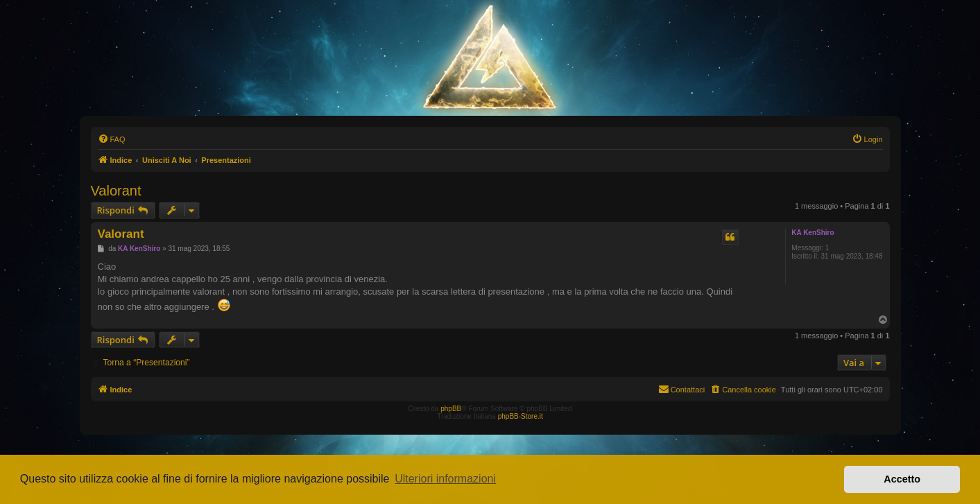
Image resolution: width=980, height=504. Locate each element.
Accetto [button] (902, 479)
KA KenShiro (813, 233)
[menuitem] (112, 139)
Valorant (116, 191)
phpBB (451, 409)
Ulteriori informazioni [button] (445, 479)
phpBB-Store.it (521, 416)
